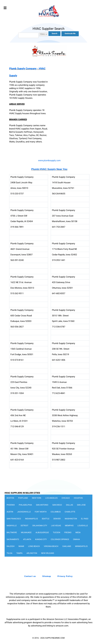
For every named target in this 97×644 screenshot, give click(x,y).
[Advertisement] (70, 83)
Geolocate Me (70, 33)
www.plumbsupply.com (49, 161)
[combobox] (28, 35)
